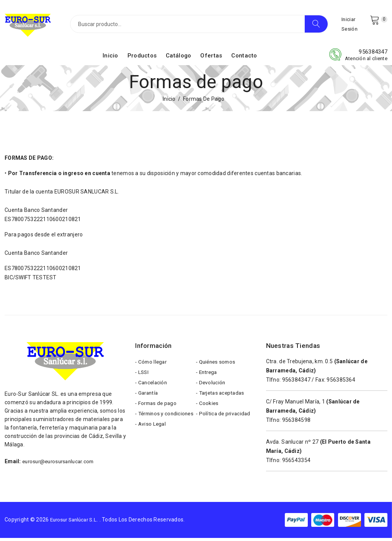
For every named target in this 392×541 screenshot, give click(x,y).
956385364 (341, 383)
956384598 (296, 423)
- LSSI (142, 377)
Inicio (110, 59)
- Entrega (208, 377)
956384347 (373, 55)
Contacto (244, 59)
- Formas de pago (157, 411)
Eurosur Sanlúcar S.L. (77, 523)
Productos (142, 59)
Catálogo (178, 59)
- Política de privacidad (224, 423)
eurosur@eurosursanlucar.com (61, 464)
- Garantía (148, 400)
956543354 (296, 463)
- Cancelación (152, 389)
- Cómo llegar (152, 366)
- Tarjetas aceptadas (222, 400)
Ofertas (211, 59)
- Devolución (211, 389)
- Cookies (208, 411)
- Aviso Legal (151, 446)
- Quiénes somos (217, 366)
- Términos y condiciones (151, 429)
